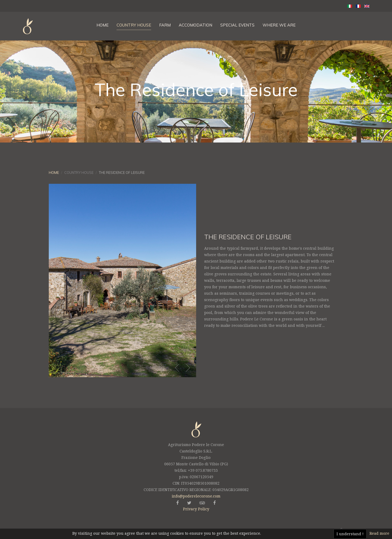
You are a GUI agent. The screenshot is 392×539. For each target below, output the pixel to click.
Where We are (279, 25)
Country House (134, 25)
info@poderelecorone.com (196, 496)
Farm (165, 25)
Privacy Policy (196, 509)
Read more (379, 533)
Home (102, 25)
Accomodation (195, 25)
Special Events (237, 25)
